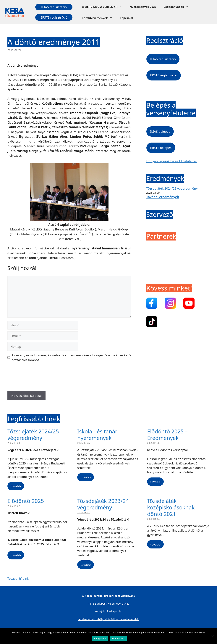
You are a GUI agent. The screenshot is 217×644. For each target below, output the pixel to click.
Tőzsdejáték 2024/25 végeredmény (172, 188)
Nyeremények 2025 (143, 7)
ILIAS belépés (160, 131)
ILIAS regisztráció (54, 7)
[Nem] (212, 636)
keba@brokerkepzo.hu (108, 611)
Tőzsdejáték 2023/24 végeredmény (103, 504)
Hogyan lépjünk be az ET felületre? (172, 161)
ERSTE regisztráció (54, 17)
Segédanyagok (178, 7)
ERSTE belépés (161, 148)
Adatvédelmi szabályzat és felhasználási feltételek (109, 619)
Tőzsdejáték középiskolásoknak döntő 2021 (171, 507)
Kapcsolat (127, 18)
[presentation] (36, 378)
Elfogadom (100, 639)
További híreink (18, 579)
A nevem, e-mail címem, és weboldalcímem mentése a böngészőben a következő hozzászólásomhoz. (71, 357)
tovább (16, 486)
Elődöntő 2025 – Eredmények (167, 435)
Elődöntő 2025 (26, 501)
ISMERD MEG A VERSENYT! (104, 7)
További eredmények (163, 197)
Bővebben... (118, 639)
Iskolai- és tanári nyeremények (98, 435)
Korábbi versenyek (99, 18)
